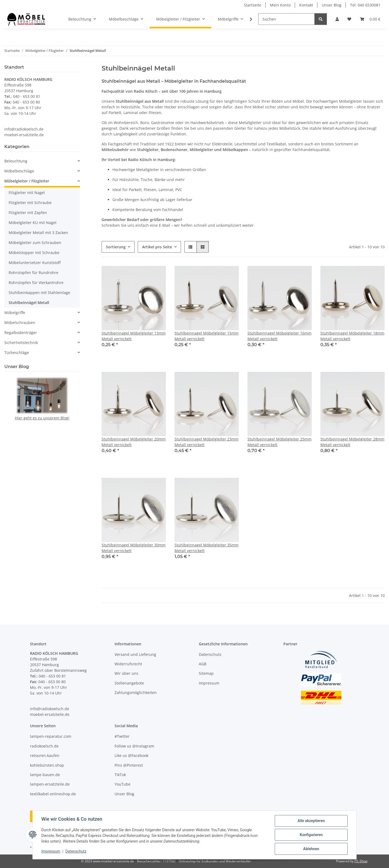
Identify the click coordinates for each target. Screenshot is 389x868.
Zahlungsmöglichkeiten (136, 692)
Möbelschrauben (20, 323)
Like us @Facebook (131, 755)
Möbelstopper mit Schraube (34, 253)
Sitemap (206, 673)
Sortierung (116, 247)
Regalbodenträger (21, 333)
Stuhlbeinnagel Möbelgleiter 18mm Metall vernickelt (352, 336)
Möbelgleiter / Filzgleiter (27, 181)
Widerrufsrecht (128, 664)
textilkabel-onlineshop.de (53, 794)
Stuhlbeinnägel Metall (29, 303)
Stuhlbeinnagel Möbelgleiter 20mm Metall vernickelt (134, 442)
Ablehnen (311, 849)
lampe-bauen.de (45, 775)
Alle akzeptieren (311, 821)
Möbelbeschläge (19, 171)
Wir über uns (126, 673)
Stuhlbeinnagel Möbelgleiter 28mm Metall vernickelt (352, 442)
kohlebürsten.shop (47, 765)
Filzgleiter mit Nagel (27, 193)
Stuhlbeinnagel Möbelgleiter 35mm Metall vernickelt (207, 548)
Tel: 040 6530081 (365, 5)
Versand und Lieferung (135, 654)
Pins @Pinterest (129, 765)
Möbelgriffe (15, 313)
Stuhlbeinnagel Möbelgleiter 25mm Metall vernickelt (279, 442)
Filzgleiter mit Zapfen (28, 213)
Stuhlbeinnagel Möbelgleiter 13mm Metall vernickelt (134, 336)
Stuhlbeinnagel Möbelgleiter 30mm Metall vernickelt (134, 548)
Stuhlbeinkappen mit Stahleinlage (39, 293)
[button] (337, 19)
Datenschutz (76, 851)
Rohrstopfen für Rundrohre (33, 273)
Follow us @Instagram (134, 746)
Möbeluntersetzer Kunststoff (35, 263)
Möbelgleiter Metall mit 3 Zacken (38, 233)
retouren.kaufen (45, 755)
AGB (203, 664)
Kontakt (306, 5)
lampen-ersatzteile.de (50, 784)
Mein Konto (280, 5)
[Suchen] (286, 19)
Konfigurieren (311, 835)
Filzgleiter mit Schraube (30, 203)
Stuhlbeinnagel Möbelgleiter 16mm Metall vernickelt (279, 336)
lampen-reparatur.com (51, 736)
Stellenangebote (129, 683)
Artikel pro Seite (157, 247)
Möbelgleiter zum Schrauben (35, 243)
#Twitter (122, 736)
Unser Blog (332, 5)
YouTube (123, 784)
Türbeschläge (17, 353)
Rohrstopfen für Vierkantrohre (36, 283)
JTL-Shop (361, 861)
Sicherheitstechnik (21, 343)
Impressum (51, 851)
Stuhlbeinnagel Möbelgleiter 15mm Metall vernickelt (207, 336)
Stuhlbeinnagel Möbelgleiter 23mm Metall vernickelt (207, 442)
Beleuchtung (16, 161)
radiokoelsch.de (44, 746)
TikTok (120, 775)
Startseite (253, 5)
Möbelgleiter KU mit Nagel (33, 223)
